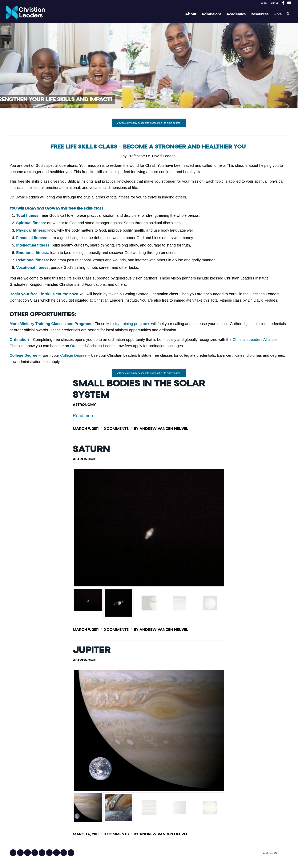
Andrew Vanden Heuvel (164, 429)
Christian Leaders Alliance (255, 340)
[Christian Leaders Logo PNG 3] (25, 14)
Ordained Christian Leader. (93, 346)
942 (49, 853)
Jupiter (92, 650)
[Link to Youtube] (289, 3)
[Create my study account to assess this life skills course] (149, 123)
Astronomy (84, 405)
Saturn (91, 449)
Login (264, 3)
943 (56, 853)
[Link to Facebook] (283, 3)
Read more (85, 416)
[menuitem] (264, 3)
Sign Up (275, 3)
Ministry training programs (128, 324)
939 (27, 853)
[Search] (288, 14)
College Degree (73, 355)
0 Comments (116, 429)
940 (35, 853)
